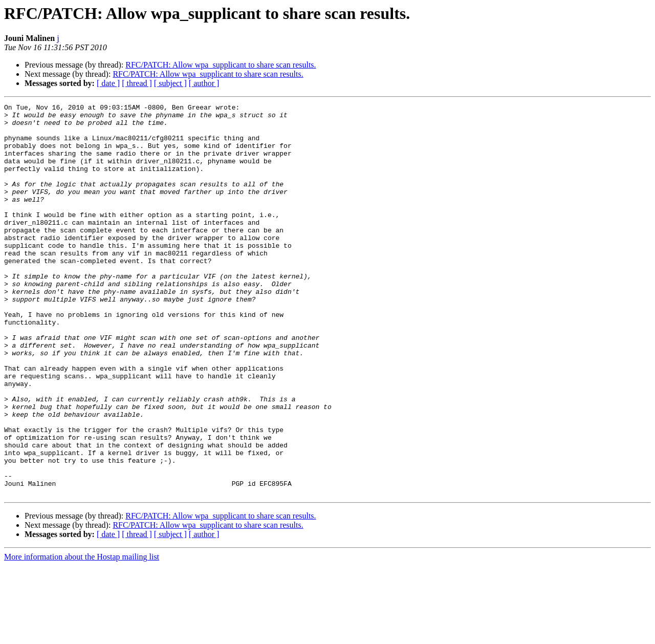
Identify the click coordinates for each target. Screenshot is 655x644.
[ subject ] (170, 83)
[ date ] (108, 83)
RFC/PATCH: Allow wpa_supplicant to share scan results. (221, 65)
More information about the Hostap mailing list (82, 635)
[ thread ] (137, 83)
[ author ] (204, 83)
